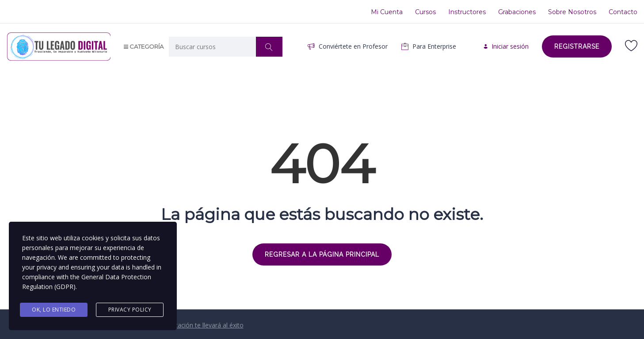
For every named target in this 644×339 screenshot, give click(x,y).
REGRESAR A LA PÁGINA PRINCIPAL (322, 254)
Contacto (623, 12)
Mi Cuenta (387, 12)
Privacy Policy (130, 310)
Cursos (425, 12)
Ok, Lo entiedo (54, 310)
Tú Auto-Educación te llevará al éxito (191, 325)
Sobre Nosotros (572, 12)
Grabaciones (517, 12)
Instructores (467, 12)
